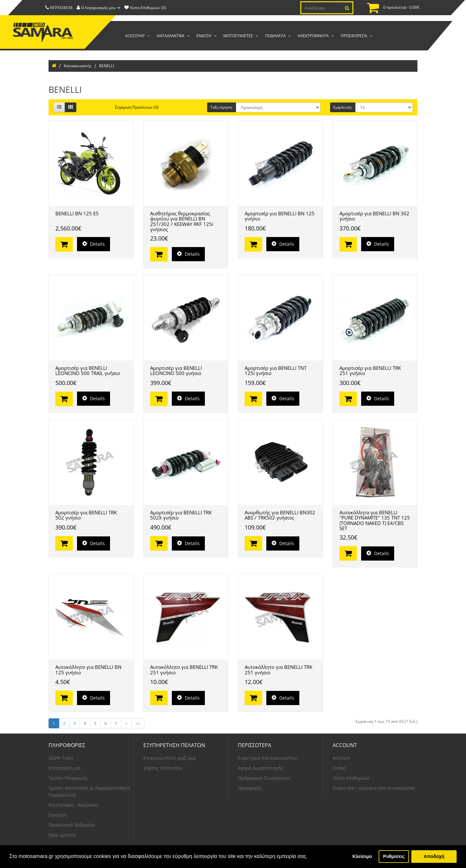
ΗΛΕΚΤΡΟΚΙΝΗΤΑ (314, 36)
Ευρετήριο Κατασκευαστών (267, 758)
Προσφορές (250, 788)
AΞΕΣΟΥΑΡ (135, 36)
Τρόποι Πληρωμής (68, 778)
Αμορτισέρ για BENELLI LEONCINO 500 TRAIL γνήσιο (88, 371)
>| (138, 723)
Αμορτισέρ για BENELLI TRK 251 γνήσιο (370, 371)
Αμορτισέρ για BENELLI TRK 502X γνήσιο (181, 515)
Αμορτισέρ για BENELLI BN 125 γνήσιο (280, 216)
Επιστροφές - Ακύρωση (73, 805)
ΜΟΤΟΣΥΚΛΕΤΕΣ (239, 36)
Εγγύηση (58, 815)
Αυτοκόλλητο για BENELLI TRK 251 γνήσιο (184, 670)
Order (339, 768)
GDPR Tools (61, 758)
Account (341, 758)
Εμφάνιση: (343, 107)
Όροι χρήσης (62, 835)
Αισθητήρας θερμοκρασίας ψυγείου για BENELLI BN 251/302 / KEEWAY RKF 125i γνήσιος (182, 221)
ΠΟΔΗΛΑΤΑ (276, 36)
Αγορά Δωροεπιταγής (261, 768)
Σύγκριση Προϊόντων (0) (137, 107)
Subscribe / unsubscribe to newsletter (374, 788)
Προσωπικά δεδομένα (72, 825)
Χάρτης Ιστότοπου (163, 768)
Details (94, 244)
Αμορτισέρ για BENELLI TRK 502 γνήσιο (86, 515)
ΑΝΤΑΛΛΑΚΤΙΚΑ (171, 36)
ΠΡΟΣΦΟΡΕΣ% (355, 36)
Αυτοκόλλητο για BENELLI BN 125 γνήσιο (88, 670)
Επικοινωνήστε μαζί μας (170, 758)
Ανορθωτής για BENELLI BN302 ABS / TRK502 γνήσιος (280, 515)
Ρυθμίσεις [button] (394, 856)
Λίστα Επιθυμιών (351, 778)
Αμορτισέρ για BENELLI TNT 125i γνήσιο (276, 371)
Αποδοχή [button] (434, 856)
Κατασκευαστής (78, 66)
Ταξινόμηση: (222, 107)
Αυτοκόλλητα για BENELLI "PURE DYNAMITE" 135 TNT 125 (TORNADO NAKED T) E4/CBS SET (375, 520)
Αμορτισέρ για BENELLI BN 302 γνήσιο (374, 216)
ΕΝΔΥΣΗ (204, 36)
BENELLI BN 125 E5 (77, 213)
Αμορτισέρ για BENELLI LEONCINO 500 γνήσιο (176, 371)
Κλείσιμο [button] (362, 856)
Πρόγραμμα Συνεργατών (264, 778)
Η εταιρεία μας (65, 768)
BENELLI (106, 66)
